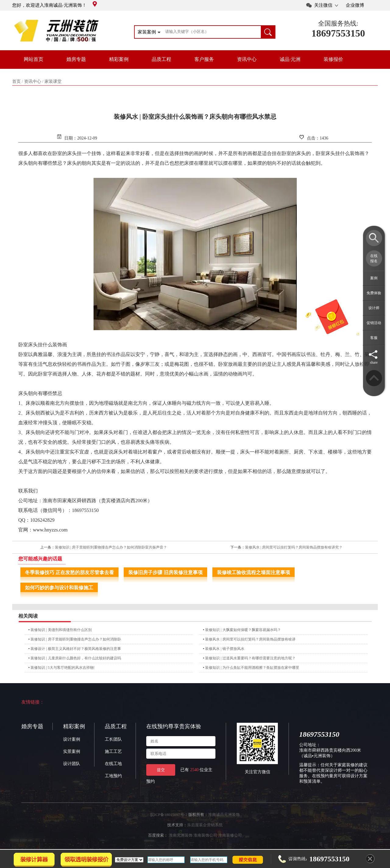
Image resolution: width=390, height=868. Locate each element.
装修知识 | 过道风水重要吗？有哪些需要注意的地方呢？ (250, 658)
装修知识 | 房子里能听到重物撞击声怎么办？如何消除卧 (76, 639)
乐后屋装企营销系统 (205, 825)
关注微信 (323, 5)
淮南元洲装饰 (181, 835)
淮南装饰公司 (205, 835)
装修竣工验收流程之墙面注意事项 (253, 572)
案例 (374, 278)
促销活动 (374, 323)
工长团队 (113, 739)
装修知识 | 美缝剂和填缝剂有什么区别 (61, 630)
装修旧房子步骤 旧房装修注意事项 (165, 572)
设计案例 (72, 739)
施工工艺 (113, 752)
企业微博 (355, 5)
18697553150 (338, 33)
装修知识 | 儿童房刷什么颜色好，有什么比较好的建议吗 (76, 658)
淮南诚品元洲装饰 (224, 815)
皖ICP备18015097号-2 (169, 815)
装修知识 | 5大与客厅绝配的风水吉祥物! (62, 668)
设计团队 (72, 764)
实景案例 (72, 752)
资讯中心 (247, 59)
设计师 (374, 308)
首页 (16, 81)
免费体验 (374, 293)
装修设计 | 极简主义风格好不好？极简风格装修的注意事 (76, 649)
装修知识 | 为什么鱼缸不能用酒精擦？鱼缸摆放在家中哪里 (252, 668)
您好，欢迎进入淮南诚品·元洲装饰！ (55, 5)
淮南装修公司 (230, 835)
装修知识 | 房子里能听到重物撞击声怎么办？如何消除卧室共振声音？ (111, 547)
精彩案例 (119, 59)
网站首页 (34, 59)
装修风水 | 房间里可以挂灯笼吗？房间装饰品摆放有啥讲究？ (294, 547)
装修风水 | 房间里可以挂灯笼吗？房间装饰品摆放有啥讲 (250, 639)
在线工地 (113, 764)
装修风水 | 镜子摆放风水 (225, 649)
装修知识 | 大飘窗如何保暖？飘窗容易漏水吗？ (243, 630)
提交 (161, 770)
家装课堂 (53, 81)
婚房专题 (76, 59)
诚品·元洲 (290, 59)
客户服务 (204, 59)
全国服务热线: (338, 23)
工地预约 (113, 776)
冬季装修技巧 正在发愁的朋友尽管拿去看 (69, 572)
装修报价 (333, 59)
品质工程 (161, 59)
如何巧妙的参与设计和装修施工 (59, 588)
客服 (374, 338)
